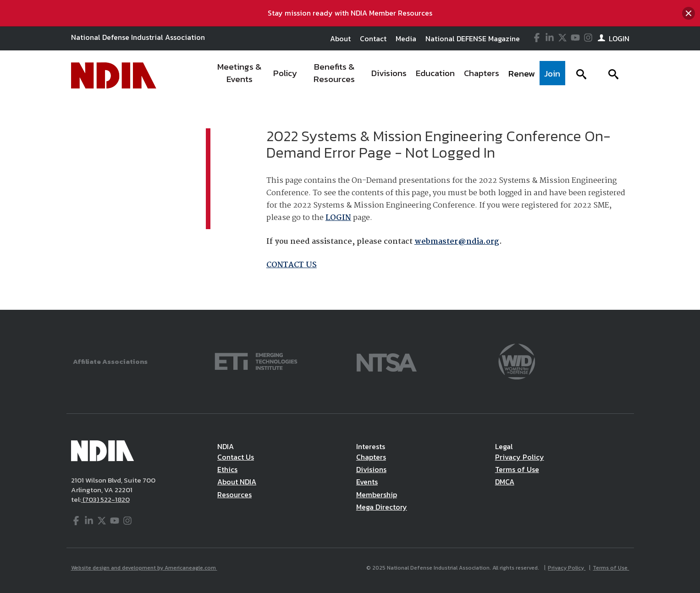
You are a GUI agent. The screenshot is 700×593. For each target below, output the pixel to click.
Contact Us (236, 457)
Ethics (227, 469)
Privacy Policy (520, 457)
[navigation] (388, 76)
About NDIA (237, 482)
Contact (373, 38)
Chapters (371, 457)
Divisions (371, 469)
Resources (234, 494)
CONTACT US (292, 265)
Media (406, 38)
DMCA (505, 482)
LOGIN (338, 218)
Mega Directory (382, 507)
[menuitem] (240, 76)
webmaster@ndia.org (457, 242)
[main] (350, 205)
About (340, 38)
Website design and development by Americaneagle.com (144, 568)
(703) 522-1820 (105, 499)
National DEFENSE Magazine (473, 38)
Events (367, 482)
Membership (377, 494)
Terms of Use (517, 469)
